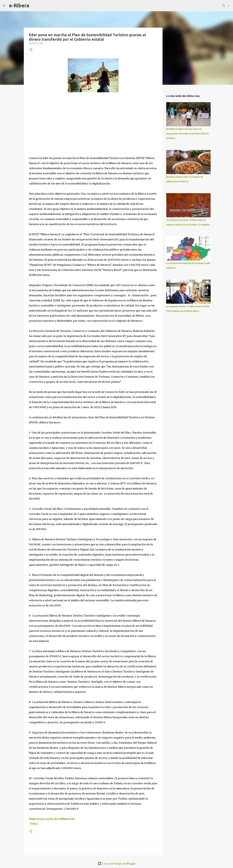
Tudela (34, 824)
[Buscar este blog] (214, 6)
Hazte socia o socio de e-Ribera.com (52, 819)
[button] (31, 50)
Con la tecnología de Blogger (117, 864)
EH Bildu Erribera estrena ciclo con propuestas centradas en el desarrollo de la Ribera (187, 134)
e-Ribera (19, 5)
